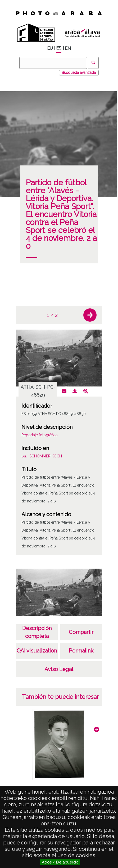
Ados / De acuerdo (60, 862)
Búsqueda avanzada (79, 73)
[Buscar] (53, 63)
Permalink (81, 651)
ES (59, 48)
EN (68, 48)
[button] (90, 315)
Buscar (93, 63)
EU (50, 48)
